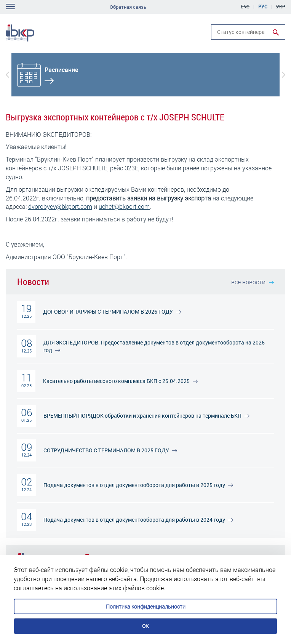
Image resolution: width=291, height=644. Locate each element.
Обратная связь (128, 7)
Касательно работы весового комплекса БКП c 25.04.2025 (120, 381)
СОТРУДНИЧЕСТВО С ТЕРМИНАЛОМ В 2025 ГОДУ (110, 450)
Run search (276, 32)
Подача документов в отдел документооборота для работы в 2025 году (138, 485)
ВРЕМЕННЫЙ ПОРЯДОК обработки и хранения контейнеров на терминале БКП (146, 416)
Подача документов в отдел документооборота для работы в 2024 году (138, 520)
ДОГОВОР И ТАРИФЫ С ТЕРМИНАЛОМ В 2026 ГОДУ (112, 312)
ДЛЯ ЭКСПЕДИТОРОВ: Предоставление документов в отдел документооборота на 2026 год (154, 346)
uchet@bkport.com (124, 206)
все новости (253, 282)
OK (145, 626)
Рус (263, 6)
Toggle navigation (10, 6)
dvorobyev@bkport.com (60, 206)
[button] (7, 75)
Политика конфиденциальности (146, 606)
